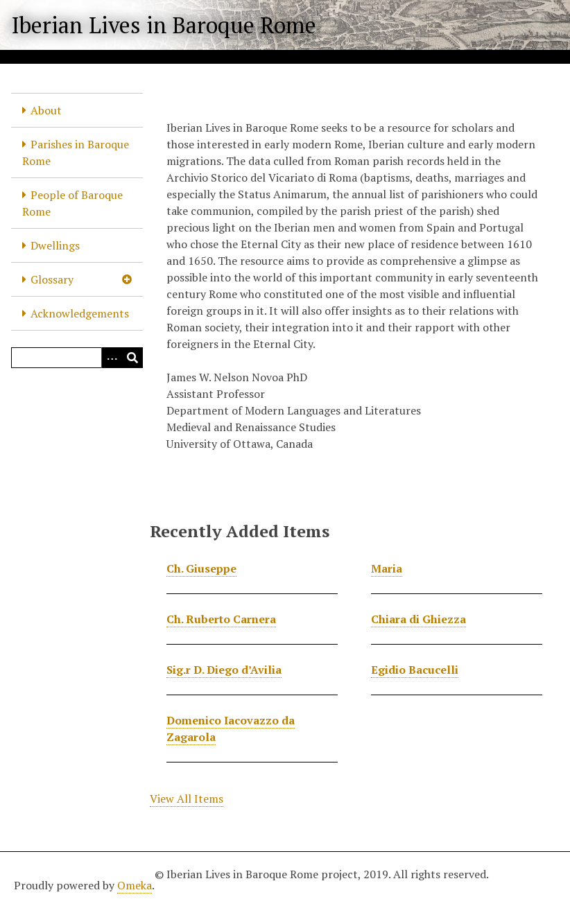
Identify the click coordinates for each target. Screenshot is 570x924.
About (46, 110)
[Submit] (132, 358)
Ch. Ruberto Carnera (221, 619)
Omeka (135, 885)
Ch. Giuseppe (201, 568)
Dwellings (55, 245)
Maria (387, 568)
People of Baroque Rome (72, 203)
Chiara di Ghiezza (418, 619)
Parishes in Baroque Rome (76, 152)
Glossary (52, 279)
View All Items (187, 799)
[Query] (77, 358)
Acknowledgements (80, 313)
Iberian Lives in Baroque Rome (164, 25)
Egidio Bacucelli (415, 670)
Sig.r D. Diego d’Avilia (224, 670)
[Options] (112, 358)
